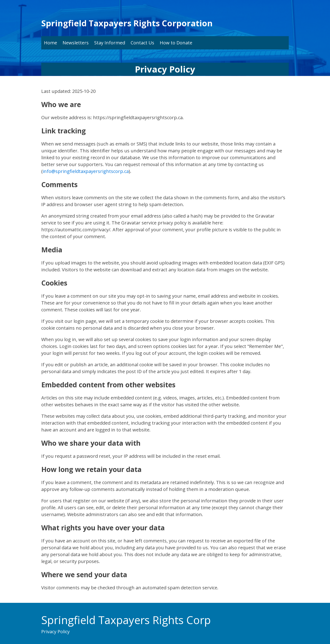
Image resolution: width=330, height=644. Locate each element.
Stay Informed (110, 43)
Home (51, 43)
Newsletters (76, 43)
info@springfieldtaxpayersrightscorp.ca (86, 171)
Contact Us (142, 43)
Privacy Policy (55, 632)
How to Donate (176, 43)
